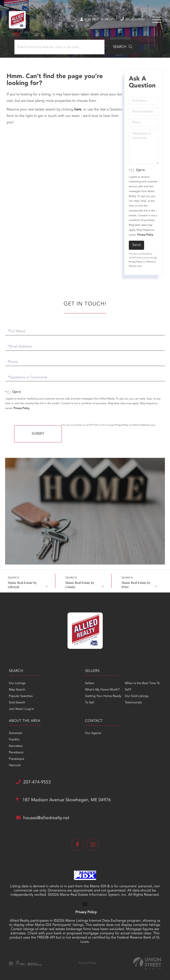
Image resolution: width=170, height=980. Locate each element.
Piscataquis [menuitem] (16, 759)
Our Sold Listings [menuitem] (137, 696)
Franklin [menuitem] (14, 740)
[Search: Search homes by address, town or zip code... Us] (59, 47)
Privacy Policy (145, 235)
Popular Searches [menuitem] (21, 696)
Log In (88, 20)
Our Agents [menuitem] (93, 733)
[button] (123, 47)
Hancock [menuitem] (15, 766)
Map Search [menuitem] (17, 690)
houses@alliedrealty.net (43, 818)
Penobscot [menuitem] (16, 753)
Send (136, 245)
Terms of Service (141, 425)
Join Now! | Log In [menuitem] (21, 709)
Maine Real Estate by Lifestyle (22, 584)
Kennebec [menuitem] (16, 746)
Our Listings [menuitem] (17, 683)
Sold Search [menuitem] (17, 703)
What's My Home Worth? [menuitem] (102, 690)
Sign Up (107, 20)
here (78, 110)
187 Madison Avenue (64, 800)
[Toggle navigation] (157, 20)
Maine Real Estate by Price (136, 584)
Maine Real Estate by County (80, 584)
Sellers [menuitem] (90, 683)
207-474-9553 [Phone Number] (133, 19)
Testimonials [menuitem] (133, 703)
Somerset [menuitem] (15, 733)
